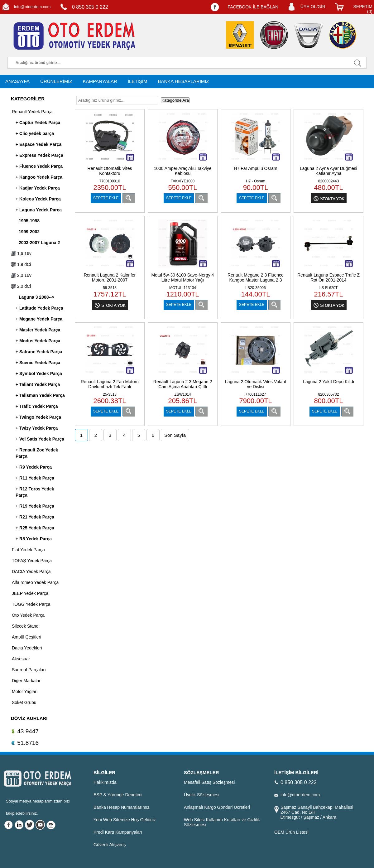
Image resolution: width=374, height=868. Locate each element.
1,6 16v (21, 253)
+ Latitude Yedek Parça (39, 308)
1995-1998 (29, 221)
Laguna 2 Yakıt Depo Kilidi (328, 382)
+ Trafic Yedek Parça (37, 406)
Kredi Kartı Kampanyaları (118, 832)
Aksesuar (21, 659)
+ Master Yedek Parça (38, 330)
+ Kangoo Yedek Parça (39, 177)
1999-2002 (29, 232)
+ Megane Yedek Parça (39, 319)
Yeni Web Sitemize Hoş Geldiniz (125, 820)
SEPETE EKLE (106, 198)
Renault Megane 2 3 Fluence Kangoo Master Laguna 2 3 (256, 277)
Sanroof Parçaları (29, 670)
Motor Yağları (25, 692)
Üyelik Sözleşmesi (202, 795)
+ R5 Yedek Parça (34, 539)
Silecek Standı (26, 626)
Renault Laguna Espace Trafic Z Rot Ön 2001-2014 (328, 277)
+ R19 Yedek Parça (35, 506)
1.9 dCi (21, 264)
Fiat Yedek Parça (28, 550)
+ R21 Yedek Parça (35, 517)
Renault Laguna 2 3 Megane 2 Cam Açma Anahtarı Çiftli (183, 384)
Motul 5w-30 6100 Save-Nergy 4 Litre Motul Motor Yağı (183, 277)
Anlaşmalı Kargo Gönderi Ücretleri (217, 807)
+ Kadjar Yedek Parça (38, 188)
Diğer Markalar (26, 681)
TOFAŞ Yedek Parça (32, 561)
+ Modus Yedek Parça (38, 341)
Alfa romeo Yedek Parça (35, 582)
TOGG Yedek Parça (31, 604)
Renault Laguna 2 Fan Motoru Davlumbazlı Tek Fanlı (110, 384)
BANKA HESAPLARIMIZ (183, 81)
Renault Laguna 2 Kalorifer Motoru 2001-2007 (110, 277)
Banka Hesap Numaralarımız (122, 807)
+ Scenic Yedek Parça (38, 363)
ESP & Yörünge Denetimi (118, 795)
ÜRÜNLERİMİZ (56, 81)
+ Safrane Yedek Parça (39, 352)
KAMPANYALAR (100, 81)
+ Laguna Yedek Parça (39, 210)
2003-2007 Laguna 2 (39, 243)
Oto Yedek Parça (28, 615)
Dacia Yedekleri (27, 648)
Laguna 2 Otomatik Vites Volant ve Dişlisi (256, 384)
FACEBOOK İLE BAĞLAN (253, 7)
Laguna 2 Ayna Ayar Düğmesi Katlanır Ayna (328, 171)
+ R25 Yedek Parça (35, 528)
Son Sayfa (175, 435)
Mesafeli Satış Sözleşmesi (209, 782)
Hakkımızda (105, 782)
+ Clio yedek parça (35, 133)
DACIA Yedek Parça (31, 571)
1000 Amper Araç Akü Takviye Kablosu (183, 171)
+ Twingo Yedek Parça (38, 417)
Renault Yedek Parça (32, 112)
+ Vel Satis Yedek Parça (40, 439)
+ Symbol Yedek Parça (39, 374)
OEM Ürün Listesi (291, 832)
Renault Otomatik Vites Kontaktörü (110, 171)
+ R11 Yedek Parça (35, 478)
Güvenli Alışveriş (110, 845)
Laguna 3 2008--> (36, 297)
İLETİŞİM (138, 81)
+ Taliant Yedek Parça (38, 384)
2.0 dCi (21, 286)
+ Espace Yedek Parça (38, 144)
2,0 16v (21, 275)
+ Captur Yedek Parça (38, 123)
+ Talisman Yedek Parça (40, 395)
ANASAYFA (17, 81)
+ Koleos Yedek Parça (38, 199)
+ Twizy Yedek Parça (37, 428)
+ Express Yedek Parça (39, 155)
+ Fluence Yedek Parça (39, 166)
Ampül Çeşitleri (26, 637)
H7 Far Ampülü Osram (255, 168)
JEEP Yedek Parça (30, 593)
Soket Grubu (24, 702)
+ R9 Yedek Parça (34, 467)
